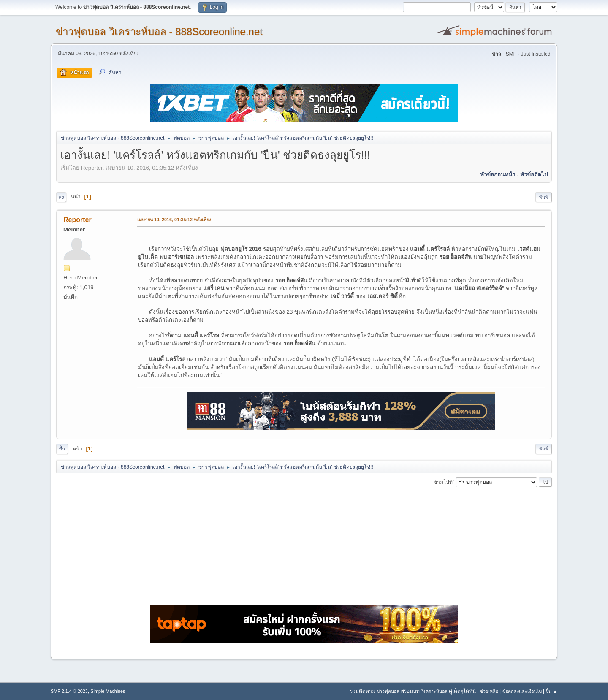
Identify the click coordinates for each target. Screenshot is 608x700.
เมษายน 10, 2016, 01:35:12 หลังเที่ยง (174, 220)
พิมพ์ (544, 197)
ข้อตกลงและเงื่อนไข (522, 691)
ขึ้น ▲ (551, 691)
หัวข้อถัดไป (534, 175)
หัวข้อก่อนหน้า (498, 175)
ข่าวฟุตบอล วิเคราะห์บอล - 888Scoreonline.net (159, 31)
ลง (61, 197)
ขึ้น (62, 449)
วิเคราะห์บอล (434, 691)
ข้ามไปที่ (443, 482)
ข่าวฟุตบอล (388, 691)
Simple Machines (108, 691)
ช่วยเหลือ (489, 691)
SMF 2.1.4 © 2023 (69, 691)
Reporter (77, 220)
